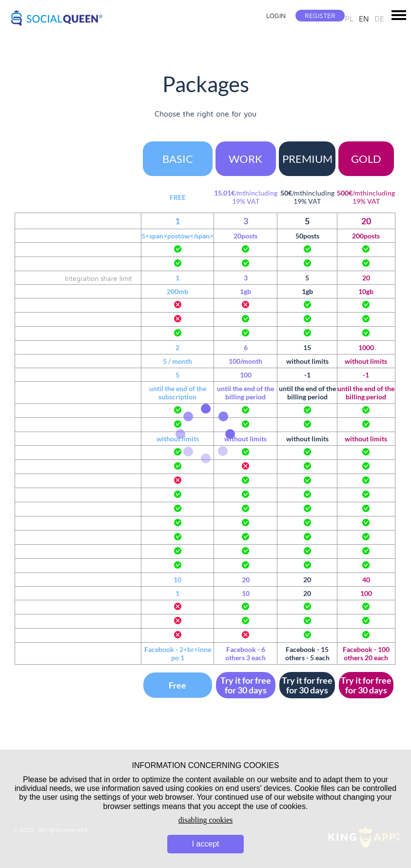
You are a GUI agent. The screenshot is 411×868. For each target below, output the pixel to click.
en (364, 19)
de (379, 19)
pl (349, 19)
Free (177, 685)
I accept (205, 844)
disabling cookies (206, 820)
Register (320, 15)
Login (276, 15)
